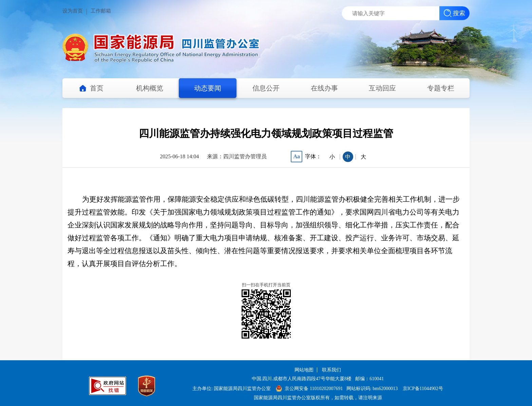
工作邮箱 (101, 11)
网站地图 (304, 370)
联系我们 (331, 370)
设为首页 (73, 11)
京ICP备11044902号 (423, 389)
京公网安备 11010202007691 (314, 389)
